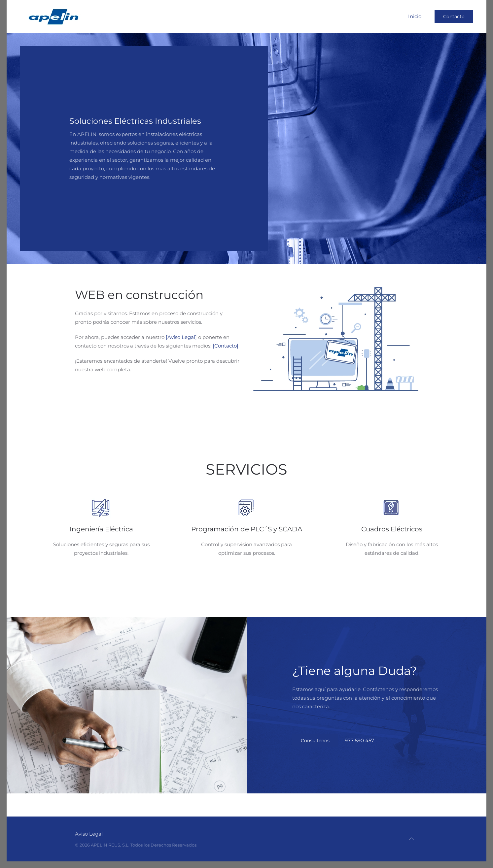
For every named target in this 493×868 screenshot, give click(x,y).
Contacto (454, 17)
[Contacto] (226, 346)
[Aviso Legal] (181, 337)
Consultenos (315, 741)
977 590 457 (359, 740)
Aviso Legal (88, 834)
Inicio (415, 16)
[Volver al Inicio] (53, 17)
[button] (411, 839)
